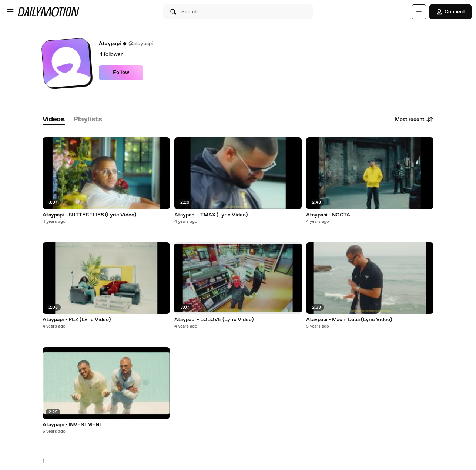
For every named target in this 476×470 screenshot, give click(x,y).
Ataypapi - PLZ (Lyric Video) (77, 320)
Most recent (414, 120)
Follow (121, 73)
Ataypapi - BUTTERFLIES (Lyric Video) (89, 215)
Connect (450, 12)
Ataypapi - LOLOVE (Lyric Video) (214, 320)
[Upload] (419, 12)
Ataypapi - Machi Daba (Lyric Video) (349, 320)
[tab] (54, 120)
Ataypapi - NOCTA (328, 215)
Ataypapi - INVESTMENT (73, 425)
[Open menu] (10, 12)
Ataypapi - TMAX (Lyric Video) (211, 215)
